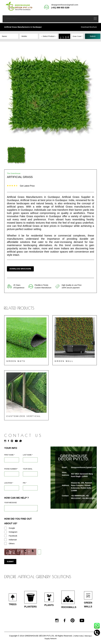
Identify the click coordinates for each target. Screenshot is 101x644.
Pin (25, 483)
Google (12, 528)
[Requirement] (21, 509)
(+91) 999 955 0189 (60, 8)
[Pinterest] (13, 441)
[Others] (6, 544)
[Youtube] (17, 441)
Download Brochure (89, 27)
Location (9, 483)
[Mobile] (12, 474)
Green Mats (16, 361)
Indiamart (13, 540)
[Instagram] (6, 441)
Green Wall (64, 361)
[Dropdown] (48, 36)
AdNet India (78, 638)
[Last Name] (30, 460)
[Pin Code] (30, 488)
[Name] (12, 460)
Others (12, 544)
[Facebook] (9, 441)
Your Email (28, 469)
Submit (10, 562)
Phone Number (11, 469)
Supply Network (50, 640)
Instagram (13, 532)
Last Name (28, 455)
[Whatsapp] (21, 441)
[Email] (30, 474)
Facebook (13, 536)
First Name (9, 455)
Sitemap (88, 638)
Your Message (10, 503)
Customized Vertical (24, 416)
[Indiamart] (6, 540)
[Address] (12, 488)
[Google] (6, 528)
